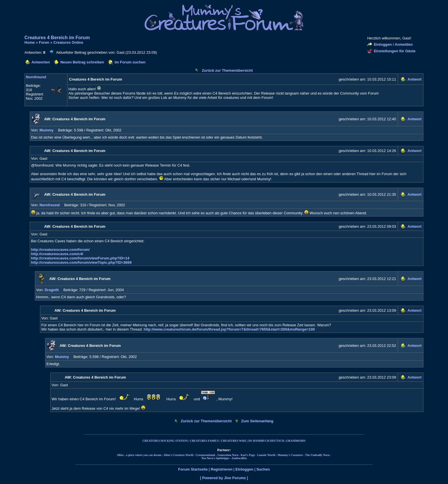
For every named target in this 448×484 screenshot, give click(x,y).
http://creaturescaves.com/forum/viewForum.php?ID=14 (80, 258)
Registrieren (222, 469)
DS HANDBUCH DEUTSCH (266, 441)
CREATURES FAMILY (204, 441)
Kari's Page (248, 455)
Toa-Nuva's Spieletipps (215, 458)
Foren (44, 42)
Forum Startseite (193, 469)
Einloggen (244, 469)
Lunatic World (266, 455)
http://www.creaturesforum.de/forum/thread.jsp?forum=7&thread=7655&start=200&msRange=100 (229, 329)
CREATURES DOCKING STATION (165, 441)
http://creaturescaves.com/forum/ (60, 250)
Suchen (263, 469)
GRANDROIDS (296, 441)
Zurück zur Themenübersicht (227, 70)
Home (30, 42)
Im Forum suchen (130, 62)
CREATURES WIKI (234, 441)
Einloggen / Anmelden (393, 44)
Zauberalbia (239, 458)
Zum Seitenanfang (257, 421)
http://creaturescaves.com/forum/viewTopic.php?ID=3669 (81, 262)
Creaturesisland (205, 455)
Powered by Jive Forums (224, 478)
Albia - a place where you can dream (139, 455)
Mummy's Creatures (290, 455)
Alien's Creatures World (178, 455)
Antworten (41, 62)
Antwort (414, 79)
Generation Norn (228, 455)
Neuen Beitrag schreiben (82, 62)
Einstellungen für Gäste (395, 51)
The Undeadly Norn (317, 455)
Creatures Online (68, 42)
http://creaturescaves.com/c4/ (57, 254)
